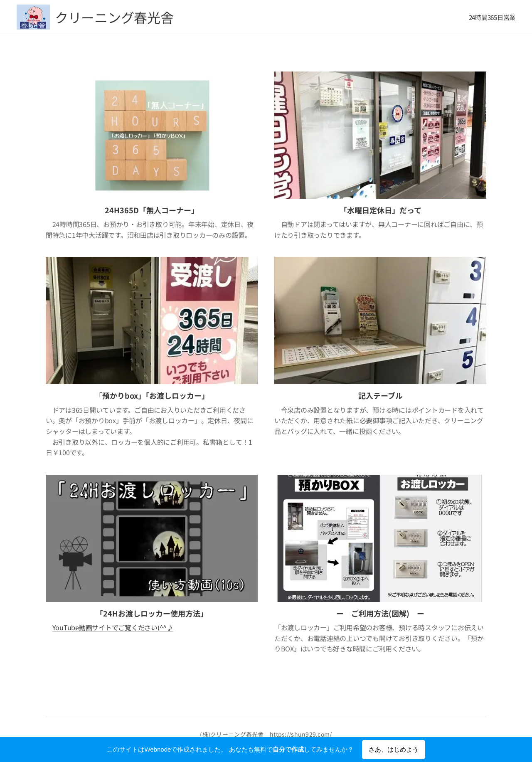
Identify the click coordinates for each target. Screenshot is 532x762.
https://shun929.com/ (301, 734)
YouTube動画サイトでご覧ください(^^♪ (113, 627)
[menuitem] (491, 17)
